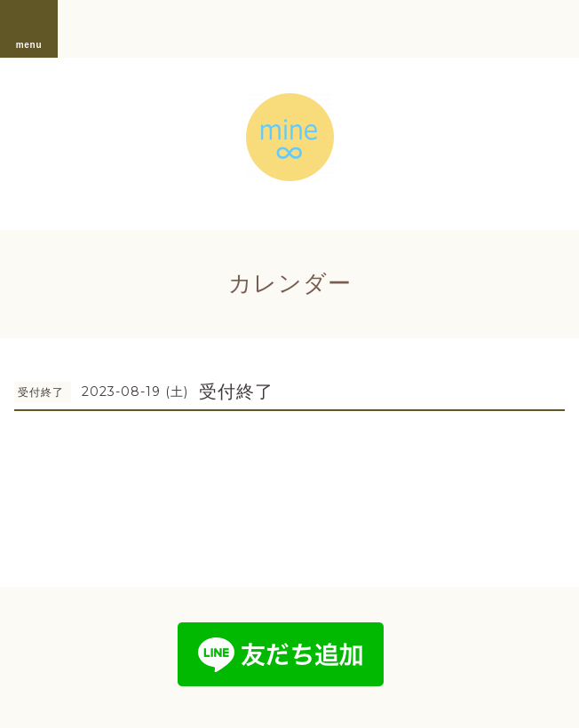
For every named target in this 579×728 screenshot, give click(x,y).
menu (29, 28)
